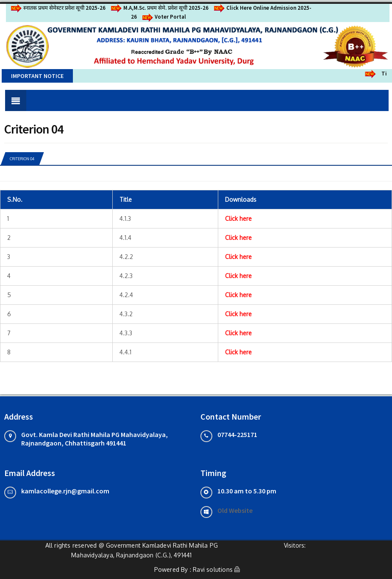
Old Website (235, 510)
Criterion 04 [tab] (22, 159)
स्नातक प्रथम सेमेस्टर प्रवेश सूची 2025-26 (58, 8)
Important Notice (37, 76)
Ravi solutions (213, 569)
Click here (238, 219)
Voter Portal (164, 17)
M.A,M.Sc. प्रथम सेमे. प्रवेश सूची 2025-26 (159, 8)
